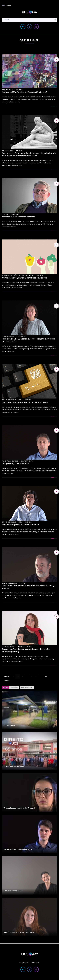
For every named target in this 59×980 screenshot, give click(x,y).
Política (29, 400)
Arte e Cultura (8, 151)
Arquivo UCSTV (8, 90)
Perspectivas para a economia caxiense (20, 525)
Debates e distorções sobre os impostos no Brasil (25, 403)
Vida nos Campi (9, 725)
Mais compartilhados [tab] (27, 687)
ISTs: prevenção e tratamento (15, 464)
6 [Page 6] (36, 676)
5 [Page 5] (32, 676)
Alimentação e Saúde (10, 275)
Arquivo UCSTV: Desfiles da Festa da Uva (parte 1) (25, 92)
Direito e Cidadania (9, 583)
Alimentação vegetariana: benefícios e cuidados (24, 278)
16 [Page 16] (46, 676)
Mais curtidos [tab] (14, 687)
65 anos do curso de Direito (14, 767)
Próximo (7, 681)
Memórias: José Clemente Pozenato (19, 217)
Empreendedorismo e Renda (12, 400)
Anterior (7, 676)
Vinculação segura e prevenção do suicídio (20, 808)
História (19, 90)
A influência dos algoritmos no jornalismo (19, 932)
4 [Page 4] (27, 676)
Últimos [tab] (5, 687)
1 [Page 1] (13, 676)
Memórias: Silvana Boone (13, 891)
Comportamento (27, 275)
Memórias (15, 214)
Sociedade (22, 336)
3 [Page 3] (22, 676)
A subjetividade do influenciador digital (18, 850)
